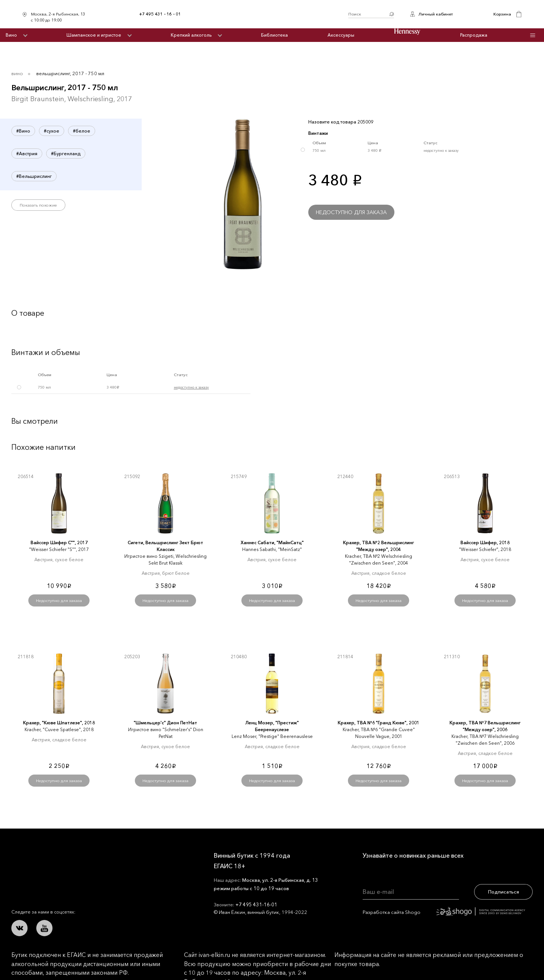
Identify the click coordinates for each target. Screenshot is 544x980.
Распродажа (474, 35)
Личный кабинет (436, 14)
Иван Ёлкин (67, 861)
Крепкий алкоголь (191, 35)
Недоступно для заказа (351, 212)
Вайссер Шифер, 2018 (485, 542)
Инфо (533, 35)
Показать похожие (38, 205)
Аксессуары (341, 35)
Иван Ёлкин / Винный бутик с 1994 (264, 14)
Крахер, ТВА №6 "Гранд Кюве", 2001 (379, 723)
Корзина (502, 14)
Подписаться (504, 892)
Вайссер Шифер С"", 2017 (59, 542)
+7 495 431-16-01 (256, 904)
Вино (11, 35)
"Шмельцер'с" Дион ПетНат (165, 723)
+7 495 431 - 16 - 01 (160, 14)
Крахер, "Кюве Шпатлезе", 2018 (59, 723)
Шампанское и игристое (94, 35)
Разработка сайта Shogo (444, 912)
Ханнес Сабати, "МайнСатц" (272, 542)
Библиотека (274, 35)
